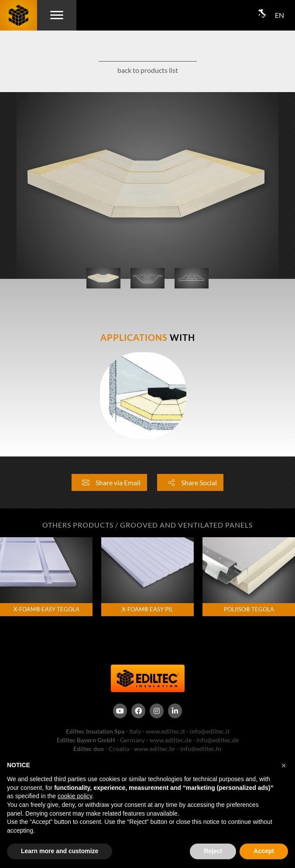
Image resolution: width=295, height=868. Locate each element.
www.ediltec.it (165, 731)
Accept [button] (264, 851)
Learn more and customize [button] (60, 851)
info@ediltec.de (218, 740)
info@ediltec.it (210, 731)
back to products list (148, 70)
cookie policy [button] (75, 796)
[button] (284, 765)
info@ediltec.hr (201, 749)
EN (280, 15)
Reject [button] (213, 851)
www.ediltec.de (171, 740)
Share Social (190, 482)
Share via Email (109, 482)
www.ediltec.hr (155, 749)
